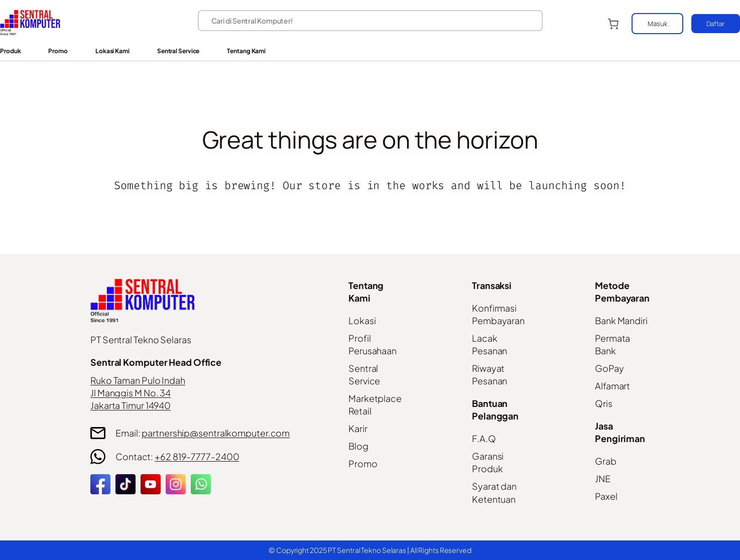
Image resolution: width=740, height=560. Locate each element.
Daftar (716, 24)
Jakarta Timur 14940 (131, 405)
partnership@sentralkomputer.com (216, 433)
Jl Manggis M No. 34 (131, 393)
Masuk (657, 24)
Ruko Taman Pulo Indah (138, 380)
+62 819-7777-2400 (197, 456)
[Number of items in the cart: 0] (613, 24)
